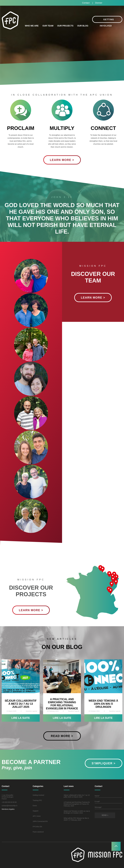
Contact (86, 3)
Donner (99, 3)
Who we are (32, 26)
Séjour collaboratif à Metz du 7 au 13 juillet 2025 (21, 704)
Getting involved (38, 795)
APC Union (37, 816)
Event (35, 806)
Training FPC (37, 800)
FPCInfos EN (37, 827)
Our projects (65, 26)
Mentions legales (8, 809)
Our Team (48, 26)
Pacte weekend (38, 832)
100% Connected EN (40, 821)
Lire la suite (21, 718)
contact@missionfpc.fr (10, 806)
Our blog (83, 26)
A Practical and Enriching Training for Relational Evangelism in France (62, 704)
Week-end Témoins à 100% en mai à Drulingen (103, 704)
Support (36, 811)
